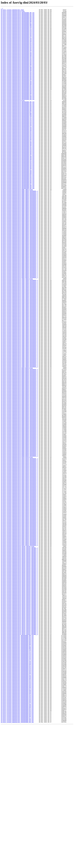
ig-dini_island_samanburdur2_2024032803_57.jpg (18, 112)
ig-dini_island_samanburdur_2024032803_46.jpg (17, 841)
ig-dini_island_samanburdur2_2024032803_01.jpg (18, 16)
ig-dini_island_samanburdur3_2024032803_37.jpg (18, 185)
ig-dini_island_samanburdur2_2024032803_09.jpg (18, 29)
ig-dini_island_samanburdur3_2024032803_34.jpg (18, 180)
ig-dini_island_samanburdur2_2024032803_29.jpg (18, 64)
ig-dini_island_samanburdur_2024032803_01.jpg (17, 763)
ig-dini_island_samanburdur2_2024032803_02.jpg (18, 17)
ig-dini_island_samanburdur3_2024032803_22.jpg (18, 159)
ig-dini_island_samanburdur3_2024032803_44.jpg (18, 197)
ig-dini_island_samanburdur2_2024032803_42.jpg (18, 86)
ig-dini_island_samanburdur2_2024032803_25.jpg (18, 57)
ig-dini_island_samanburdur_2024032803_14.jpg (17, 786)
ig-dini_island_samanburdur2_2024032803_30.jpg (18, 66)
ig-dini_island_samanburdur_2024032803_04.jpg (17, 768)
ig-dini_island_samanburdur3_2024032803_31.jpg (18, 174)
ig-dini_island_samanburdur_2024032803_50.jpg (17, 848)
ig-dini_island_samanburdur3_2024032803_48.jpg (18, 204)
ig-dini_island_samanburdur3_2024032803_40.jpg (18, 190)
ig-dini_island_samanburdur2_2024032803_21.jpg (18, 50)
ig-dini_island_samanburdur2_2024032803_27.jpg (18, 60)
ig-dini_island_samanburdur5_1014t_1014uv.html (18, 654)
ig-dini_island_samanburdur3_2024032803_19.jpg (18, 154)
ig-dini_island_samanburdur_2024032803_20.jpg (17, 796)
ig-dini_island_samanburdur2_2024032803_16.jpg (18, 41)
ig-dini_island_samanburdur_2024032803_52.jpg (17, 851)
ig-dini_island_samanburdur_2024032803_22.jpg (17, 799)
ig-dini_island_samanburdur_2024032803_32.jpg (17, 817)
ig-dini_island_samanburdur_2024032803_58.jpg (17, 861)
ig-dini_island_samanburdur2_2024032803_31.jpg (18, 67)
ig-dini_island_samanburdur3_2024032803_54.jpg (18, 214)
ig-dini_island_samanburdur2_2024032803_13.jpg (18, 36)
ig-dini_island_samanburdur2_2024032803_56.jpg (18, 110)
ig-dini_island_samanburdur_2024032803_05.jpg (17, 770)
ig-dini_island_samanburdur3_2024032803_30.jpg (18, 173)
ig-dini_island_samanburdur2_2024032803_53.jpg (18, 105)
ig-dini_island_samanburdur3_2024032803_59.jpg (18, 223)
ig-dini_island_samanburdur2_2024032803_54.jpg (18, 107)
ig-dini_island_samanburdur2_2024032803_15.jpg (18, 40)
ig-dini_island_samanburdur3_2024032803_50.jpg (18, 207)
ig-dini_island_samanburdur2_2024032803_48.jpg (18, 97)
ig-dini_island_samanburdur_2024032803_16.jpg (17, 789)
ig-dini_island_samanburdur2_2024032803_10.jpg (18, 31)
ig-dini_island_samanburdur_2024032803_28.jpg (17, 810)
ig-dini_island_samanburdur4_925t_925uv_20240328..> (19, 549)
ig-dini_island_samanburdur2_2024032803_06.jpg (18, 24)
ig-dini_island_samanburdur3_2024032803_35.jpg (18, 181)
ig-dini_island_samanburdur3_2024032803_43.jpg (18, 195)
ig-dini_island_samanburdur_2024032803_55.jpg (17, 856)
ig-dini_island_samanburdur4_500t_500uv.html (17, 226)
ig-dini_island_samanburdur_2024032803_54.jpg (17, 855)
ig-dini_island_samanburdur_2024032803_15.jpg (17, 787)
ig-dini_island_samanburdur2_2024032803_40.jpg (18, 83)
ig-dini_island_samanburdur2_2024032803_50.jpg (18, 100)
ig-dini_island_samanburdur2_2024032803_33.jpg (18, 71)
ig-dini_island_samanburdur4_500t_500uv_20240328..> (19, 228)
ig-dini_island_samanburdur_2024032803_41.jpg (17, 832)
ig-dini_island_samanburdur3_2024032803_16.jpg (18, 148)
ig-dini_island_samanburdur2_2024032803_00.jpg (18, 14)
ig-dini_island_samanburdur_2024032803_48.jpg (17, 844)
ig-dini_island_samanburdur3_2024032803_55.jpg (18, 216)
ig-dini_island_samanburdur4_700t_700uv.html (17, 333)
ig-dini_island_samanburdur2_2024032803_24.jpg (18, 55)
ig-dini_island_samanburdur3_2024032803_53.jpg (18, 212)
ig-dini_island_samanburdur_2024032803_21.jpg (17, 798)
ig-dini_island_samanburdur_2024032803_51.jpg (17, 849)
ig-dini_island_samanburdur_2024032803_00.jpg (17, 761)
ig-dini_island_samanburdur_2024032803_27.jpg (17, 808)
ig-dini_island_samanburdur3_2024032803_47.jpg (18, 202)
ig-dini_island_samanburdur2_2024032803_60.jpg (18, 117)
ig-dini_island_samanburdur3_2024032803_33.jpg (18, 178)
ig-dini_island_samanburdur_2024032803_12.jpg (17, 782)
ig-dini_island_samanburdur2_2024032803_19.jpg (18, 47)
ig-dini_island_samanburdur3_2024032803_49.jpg (18, 205)
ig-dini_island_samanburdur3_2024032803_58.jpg (18, 221)
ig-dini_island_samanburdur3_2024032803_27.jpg (18, 167)
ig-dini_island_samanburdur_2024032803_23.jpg (17, 801)
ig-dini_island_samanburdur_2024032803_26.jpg (17, 806)
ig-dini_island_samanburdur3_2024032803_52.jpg (18, 211)
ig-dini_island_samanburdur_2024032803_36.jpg (17, 823)
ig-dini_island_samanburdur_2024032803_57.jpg (17, 860)
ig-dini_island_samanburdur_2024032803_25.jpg (17, 805)
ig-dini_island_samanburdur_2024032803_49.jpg (17, 846)
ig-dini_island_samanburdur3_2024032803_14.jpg (18, 145)
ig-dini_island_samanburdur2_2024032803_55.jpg (18, 109)
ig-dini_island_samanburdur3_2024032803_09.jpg (18, 136)
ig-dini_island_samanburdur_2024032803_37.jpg (17, 825)
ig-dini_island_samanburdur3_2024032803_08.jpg (18, 135)
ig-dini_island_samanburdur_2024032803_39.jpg (17, 829)
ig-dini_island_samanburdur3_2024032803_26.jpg (18, 166)
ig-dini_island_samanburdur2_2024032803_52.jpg (18, 104)
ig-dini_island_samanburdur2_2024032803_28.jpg (18, 62)
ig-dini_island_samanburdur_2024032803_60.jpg (17, 865)
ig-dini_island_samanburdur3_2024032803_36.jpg (18, 183)
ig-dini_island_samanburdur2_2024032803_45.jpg (18, 91)
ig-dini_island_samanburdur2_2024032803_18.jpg (18, 45)
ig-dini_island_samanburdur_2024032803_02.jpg (17, 765)
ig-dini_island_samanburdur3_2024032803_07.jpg (18, 133)
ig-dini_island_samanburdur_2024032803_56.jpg (17, 858)
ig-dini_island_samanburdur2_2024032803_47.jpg (18, 95)
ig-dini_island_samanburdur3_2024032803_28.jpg (18, 169)
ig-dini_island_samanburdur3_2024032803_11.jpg (18, 140)
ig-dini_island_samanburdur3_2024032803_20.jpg (18, 155)
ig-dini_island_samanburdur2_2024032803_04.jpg (18, 21)
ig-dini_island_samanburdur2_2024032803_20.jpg (18, 48)
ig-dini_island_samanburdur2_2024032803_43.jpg (18, 88)
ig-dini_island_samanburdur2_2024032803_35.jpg (18, 74)
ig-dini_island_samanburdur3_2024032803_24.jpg (18, 162)
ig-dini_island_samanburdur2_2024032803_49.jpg (18, 98)
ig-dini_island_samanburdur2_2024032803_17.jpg (18, 43)
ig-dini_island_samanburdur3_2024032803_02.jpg (18, 124)
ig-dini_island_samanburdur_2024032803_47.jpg (17, 842)
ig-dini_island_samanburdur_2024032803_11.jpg (17, 780)
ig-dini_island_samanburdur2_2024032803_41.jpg (18, 85)
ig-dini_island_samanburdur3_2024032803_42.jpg (18, 193)
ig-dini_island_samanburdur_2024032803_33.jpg (17, 818)
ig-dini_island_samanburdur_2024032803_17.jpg (17, 791)
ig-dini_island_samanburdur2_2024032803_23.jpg (18, 54)
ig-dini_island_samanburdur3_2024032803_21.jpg (18, 157)
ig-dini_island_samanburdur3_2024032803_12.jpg (18, 142)
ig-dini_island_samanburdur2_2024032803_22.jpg (18, 52)
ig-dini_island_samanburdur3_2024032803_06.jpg (18, 131)
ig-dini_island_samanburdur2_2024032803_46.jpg (18, 93)
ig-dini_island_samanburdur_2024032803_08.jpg (17, 775)
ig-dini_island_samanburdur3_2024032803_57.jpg (18, 219)
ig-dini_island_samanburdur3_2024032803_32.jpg (18, 176)
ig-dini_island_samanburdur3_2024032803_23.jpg (18, 161)
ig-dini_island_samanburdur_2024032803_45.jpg (17, 839)
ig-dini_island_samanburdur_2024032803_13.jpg (17, 784)
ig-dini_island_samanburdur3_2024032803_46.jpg (18, 200)
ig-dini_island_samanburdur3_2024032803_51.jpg (18, 209)
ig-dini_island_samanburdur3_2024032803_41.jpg (18, 192)
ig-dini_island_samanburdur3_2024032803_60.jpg (18, 224)
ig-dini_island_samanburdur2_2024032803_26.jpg (18, 59)
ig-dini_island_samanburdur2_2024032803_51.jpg (18, 102)
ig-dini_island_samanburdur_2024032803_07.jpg (17, 773)
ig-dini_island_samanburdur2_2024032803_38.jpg (18, 79)
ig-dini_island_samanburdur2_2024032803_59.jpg (18, 116)
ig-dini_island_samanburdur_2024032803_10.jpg (17, 779)
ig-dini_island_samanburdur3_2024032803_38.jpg (18, 186)
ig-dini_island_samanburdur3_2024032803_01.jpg (18, 123)
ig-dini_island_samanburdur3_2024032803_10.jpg (18, 138)
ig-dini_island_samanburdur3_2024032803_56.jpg (18, 218)
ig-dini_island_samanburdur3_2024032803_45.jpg (18, 199)
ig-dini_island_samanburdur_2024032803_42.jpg (17, 834)
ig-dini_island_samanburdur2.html (13, 12)
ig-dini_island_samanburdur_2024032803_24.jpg (17, 803)
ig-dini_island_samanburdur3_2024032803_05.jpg (18, 129)
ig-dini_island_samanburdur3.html (13, 119)
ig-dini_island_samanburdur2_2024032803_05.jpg (18, 22)
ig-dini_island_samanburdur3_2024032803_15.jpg (18, 147)
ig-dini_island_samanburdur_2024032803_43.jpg (17, 836)
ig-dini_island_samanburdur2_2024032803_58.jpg (18, 114)
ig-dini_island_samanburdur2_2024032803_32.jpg (18, 69)
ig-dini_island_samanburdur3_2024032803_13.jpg (18, 143)
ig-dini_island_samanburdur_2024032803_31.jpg (17, 815)
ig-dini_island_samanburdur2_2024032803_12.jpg (18, 35)
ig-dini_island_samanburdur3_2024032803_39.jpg (18, 188)
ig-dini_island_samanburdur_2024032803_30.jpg (17, 813)
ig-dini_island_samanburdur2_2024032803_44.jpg (18, 90)
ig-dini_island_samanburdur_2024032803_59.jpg (17, 863)
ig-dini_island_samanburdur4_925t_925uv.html (17, 547)
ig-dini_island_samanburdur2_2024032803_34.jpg (18, 73)
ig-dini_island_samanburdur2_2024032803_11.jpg (18, 33)
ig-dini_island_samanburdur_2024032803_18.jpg (17, 792)
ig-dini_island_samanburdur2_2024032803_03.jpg (18, 19)
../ (2, 9)
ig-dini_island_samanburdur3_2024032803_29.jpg (18, 171)
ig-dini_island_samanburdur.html (12, 10)
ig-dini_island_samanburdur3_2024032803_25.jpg (18, 164)
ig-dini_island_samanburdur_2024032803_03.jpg (17, 767)
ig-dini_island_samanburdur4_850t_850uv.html (17, 440)
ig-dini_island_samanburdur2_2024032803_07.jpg (18, 26)
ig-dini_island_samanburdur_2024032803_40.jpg (17, 830)
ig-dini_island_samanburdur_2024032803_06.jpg (17, 772)
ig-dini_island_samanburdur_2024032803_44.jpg (17, 837)
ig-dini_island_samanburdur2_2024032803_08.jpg (18, 28)
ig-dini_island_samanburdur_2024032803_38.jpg (17, 827)
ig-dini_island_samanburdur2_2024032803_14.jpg (18, 38)
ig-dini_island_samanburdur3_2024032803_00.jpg (18, 121)
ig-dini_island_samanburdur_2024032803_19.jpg (17, 794)
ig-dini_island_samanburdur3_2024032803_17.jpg (18, 150)
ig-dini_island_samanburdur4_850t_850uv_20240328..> (19, 442)
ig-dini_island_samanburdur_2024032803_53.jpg (17, 853)
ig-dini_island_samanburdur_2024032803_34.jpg (17, 820)
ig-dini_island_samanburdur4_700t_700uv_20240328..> (19, 335)
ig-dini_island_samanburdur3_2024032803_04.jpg (18, 128)
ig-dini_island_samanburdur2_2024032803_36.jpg (18, 76)
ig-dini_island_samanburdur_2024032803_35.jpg (17, 822)
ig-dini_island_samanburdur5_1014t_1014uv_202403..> (19, 656)
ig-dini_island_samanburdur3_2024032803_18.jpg (18, 152)
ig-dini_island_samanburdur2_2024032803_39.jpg (18, 81)
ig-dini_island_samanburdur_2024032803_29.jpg (17, 811)
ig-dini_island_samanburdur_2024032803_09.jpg (17, 777)
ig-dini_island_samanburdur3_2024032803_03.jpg (18, 126)
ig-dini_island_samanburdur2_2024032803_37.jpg (18, 78)
